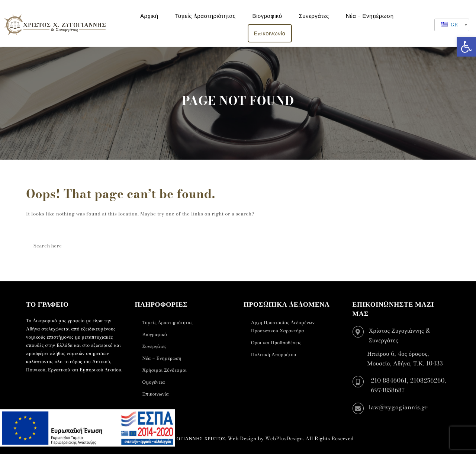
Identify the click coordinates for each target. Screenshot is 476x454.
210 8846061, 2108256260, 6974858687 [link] (409, 386)
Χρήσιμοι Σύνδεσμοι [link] (165, 370)
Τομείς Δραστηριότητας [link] (205, 16)
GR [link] (450, 25)
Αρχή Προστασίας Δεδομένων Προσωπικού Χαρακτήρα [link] (283, 327)
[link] (466, 47)
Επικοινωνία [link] (270, 33)
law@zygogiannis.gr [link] (398, 407)
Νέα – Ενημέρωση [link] (370, 16)
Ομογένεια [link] (154, 382)
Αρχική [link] (149, 16)
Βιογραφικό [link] (267, 16)
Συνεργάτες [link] (314, 16)
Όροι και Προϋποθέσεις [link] (276, 343)
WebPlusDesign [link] (284, 439)
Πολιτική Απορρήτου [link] (274, 355)
